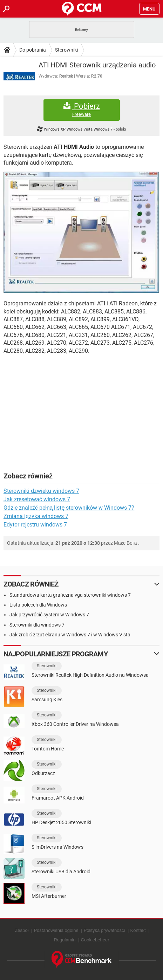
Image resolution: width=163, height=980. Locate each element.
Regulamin (64, 940)
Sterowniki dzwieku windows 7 (41, 491)
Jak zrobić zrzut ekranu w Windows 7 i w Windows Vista (70, 635)
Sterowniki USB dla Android (61, 872)
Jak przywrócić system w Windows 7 (49, 615)
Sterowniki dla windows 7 (37, 625)
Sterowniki (66, 50)
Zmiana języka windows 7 (36, 516)
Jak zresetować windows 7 (37, 499)
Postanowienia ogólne (56, 930)
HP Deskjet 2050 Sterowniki (61, 822)
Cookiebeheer (95, 940)
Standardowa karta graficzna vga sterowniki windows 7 (70, 595)
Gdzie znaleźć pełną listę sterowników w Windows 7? (69, 508)
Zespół (22, 930)
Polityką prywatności (104, 930)
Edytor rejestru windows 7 (35, 525)
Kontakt (138, 930)
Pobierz (82, 110)
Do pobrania (33, 50)
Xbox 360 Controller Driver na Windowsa (75, 724)
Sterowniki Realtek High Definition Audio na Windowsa (90, 675)
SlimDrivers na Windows (57, 847)
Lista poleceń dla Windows (38, 605)
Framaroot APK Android (58, 798)
